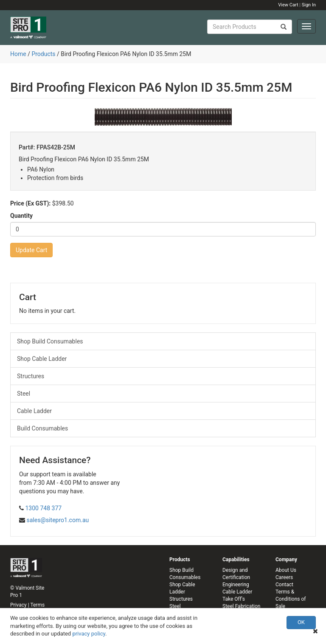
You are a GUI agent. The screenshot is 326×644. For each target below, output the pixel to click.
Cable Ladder (34, 411)
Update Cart (31, 250)
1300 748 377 (43, 508)
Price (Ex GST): (30, 203)
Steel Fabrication (241, 606)
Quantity (21, 216)
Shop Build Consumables (50, 341)
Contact (284, 585)
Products (43, 54)
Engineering (236, 585)
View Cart (288, 5)
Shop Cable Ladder (42, 359)
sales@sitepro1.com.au (58, 520)
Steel (24, 394)
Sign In (309, 5)
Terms (37, 605)
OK (301, 622)
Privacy (18, 605)
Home (18, 54)
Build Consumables (42, 428)
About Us (286, 570)
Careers (284, 577)
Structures (31, 376)
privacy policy (89, 634)
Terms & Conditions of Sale (291, 599)
